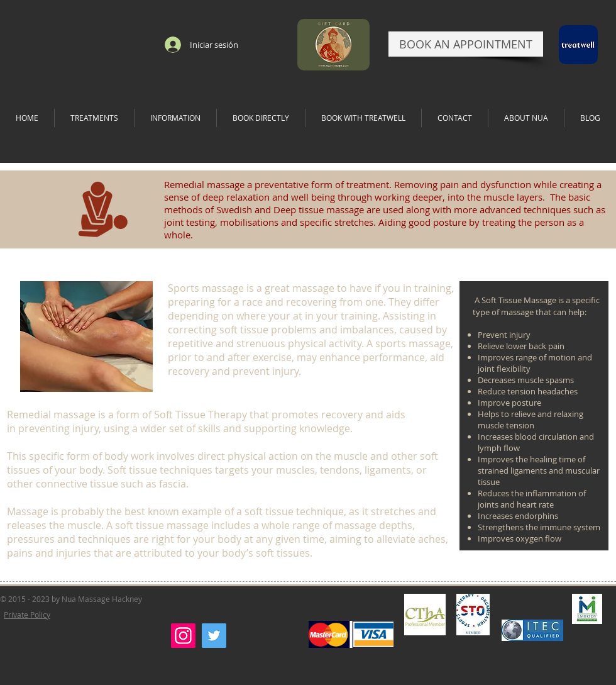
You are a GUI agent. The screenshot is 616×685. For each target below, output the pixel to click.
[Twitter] (214, 636)
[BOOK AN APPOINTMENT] (466, 44)
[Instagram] (183, 636)
